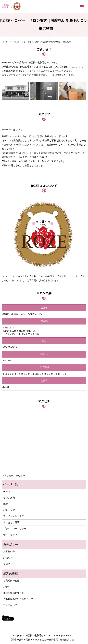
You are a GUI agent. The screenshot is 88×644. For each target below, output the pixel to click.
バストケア (9, 510)
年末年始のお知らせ (14, 593)
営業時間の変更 (11, 581)
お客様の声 (9, 552)
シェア (5, 616)
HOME (5, 42)
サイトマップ (10, 535)
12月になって (10, 605)
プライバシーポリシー (15, 529)
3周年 (6, 587)
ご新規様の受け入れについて (18, 599)
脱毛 (6, 504)
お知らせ (8, 558)
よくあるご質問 (11, 522)
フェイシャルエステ (14, 516)
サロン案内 (9, 498)
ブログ (7, 564)
